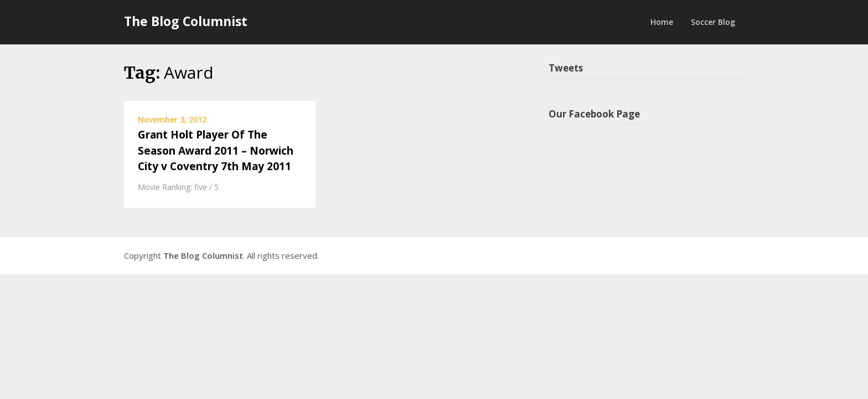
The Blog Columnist (186, 21)
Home (662, 22)
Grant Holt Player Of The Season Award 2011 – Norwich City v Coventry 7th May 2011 (216, 150)
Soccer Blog (713, 22)
